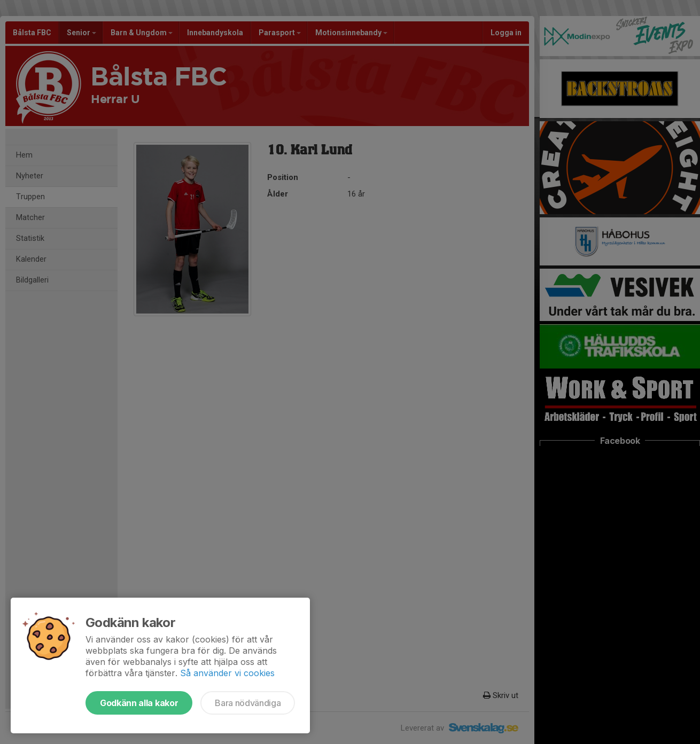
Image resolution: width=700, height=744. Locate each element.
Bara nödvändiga (248, 703)
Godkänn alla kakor (139, 703)
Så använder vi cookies (227, 673)
